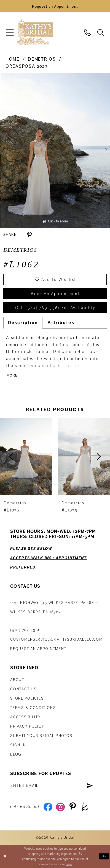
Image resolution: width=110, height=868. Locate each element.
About (17, 680)
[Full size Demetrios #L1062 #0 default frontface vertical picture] (55, 150)
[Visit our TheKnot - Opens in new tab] (85, 807)
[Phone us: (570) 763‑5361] (88, 32)
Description (23, 323)
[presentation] (26, 457)
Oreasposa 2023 (27, 66)
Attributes (61, 323)
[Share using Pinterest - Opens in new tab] (29, 235)
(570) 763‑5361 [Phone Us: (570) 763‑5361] (25, 630)
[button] (10, 32)
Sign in (18, 745)
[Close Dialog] (5, 856)
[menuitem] (10, 32)
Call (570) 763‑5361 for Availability (55, 308)
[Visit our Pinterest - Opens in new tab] (73, 807)
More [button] (12, 375)
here (69, 864)
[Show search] (100, 32)
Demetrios (42, 59)
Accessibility (25, 717)
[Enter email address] (52, 785)
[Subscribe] (90, 785)
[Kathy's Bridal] (35, 32)
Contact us (23, 689)
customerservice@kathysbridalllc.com (56, 639)
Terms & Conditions (33, 708)
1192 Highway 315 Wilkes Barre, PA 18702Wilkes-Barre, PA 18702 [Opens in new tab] (54, 607)
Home (13, 59)
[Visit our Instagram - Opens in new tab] (60, 807)
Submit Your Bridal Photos (41, 736)
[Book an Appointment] (55, 6)
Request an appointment (38, 649)
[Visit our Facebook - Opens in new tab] (48, 807)
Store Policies (27, 698)
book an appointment (55, 294)
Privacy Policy (27, 726)
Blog (16, 754)
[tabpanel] (55, 150)
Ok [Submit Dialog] (104, 856)
